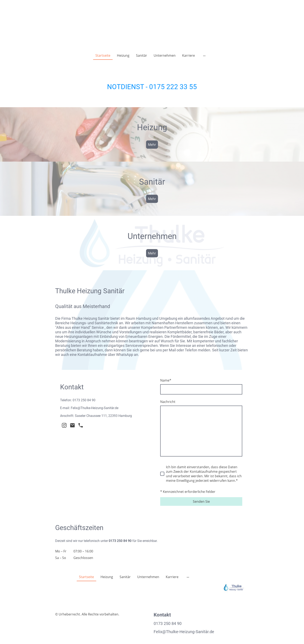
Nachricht (168, 402)
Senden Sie (201, 501)
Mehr (152, 145)
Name (166, 380)
